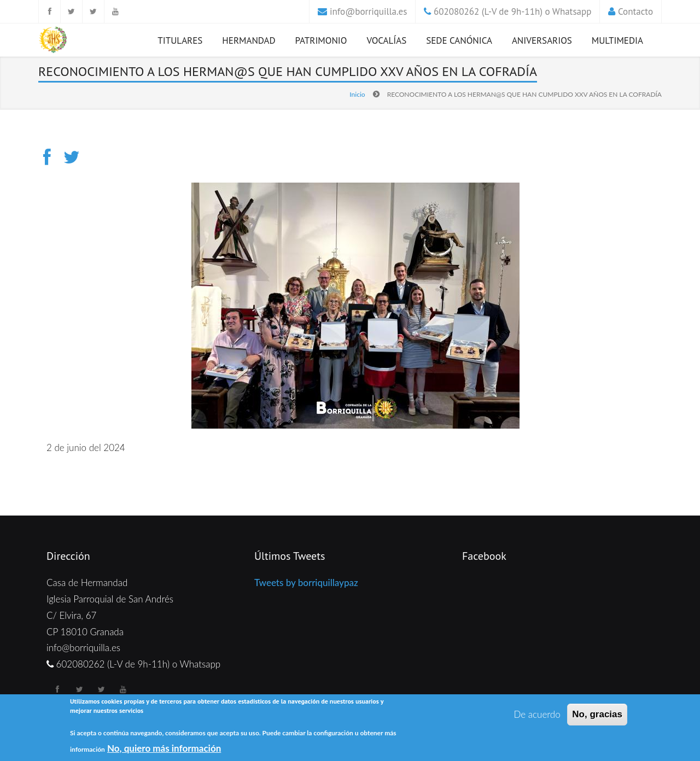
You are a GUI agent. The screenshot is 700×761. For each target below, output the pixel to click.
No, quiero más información (164, 748)
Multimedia (617, 40)
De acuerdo (537, 715)
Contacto (635, 11)
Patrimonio (321, 40)
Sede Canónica (459, 40)
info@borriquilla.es (368, 11)
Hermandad (249, 40)
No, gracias (597, 715)
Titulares (180, 40)
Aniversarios (542, 40)
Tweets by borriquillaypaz (306, 583)
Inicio (357, 94)
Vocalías (386, 40)
